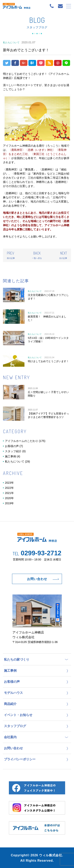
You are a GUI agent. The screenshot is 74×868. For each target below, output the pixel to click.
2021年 (9, 493)
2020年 (9, 498)
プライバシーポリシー (20, 759)
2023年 (9, 483)
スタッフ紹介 (13, 451)
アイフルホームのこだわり (22, 441)
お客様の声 (12, 446)
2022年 (9, 488)
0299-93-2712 (37, 553)
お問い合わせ (37, 579)
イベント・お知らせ (18, 715)
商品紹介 (10, 704)
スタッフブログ (15, 726)
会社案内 (10, 737)
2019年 (9, 503)
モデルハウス (13, 693)
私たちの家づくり (17, 660)
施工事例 (10, 456)
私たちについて (15, 462)
